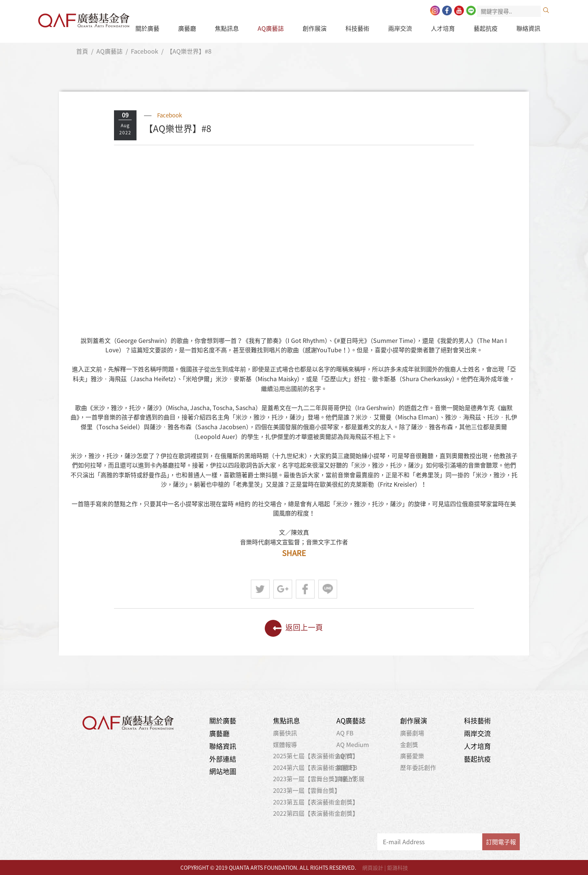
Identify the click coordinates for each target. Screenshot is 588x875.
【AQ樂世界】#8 (189, 51)
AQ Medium (353, 744)
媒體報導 (285, 744)
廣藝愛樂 (412, 756)
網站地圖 (223, 771)
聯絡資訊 (528, 28)
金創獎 (409, 744)
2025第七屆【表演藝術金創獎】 (316, 756)
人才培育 (443, 28)
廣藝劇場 (412, 733)
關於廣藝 (147, 28)
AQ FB (345, 733)
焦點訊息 (227, 28)
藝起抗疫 (486, 28)
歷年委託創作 (418, 767)
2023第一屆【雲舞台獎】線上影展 (319, 779)
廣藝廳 (187, 28)
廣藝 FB (347, 767)
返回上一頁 (294, 628)
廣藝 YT (347, 779)
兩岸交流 (400, 28)
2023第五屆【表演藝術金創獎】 (316, 802)
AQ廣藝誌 (271, 28)
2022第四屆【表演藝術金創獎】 (316, 813)
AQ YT (345, 756)
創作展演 (315, 28)
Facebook (145, 51)
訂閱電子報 (501, 842)
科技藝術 (357, 28)
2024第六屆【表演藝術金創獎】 (316, 767)
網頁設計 (373, 867)
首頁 (82, 51)
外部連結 (223, 759)
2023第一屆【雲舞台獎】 (307, 790)
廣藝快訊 (285, 733)
